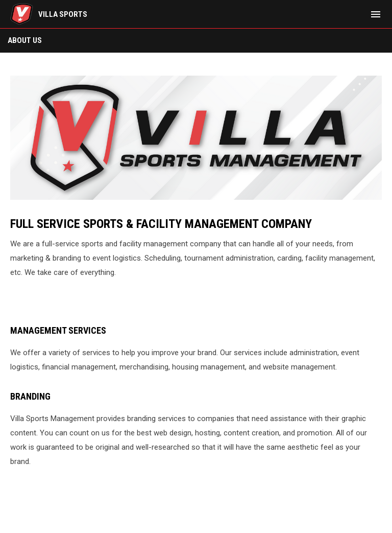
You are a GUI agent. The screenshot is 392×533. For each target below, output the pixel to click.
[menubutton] (376, 14)
